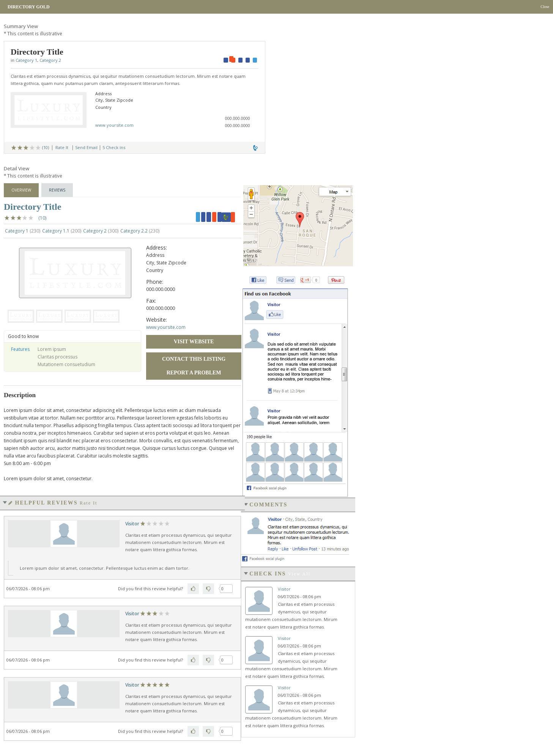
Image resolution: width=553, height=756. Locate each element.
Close (545, 7)
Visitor (132, 524)
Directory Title (32, 207)
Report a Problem (194, 373)
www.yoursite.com (114, 125)
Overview (21, 190)
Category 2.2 (140, 231)
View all (299, 574)
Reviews (57, 190)
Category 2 (50, 60)
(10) (46, 147)
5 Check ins (114, 147)
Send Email (86, 147)
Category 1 (26, 60)
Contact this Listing (194, 359)
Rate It (62, 147)
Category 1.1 (62, 231)
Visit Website (194, 342)
